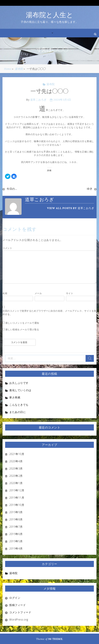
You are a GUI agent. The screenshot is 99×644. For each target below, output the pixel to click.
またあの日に (17, 412)
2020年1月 (16, 483)
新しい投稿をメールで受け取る (22, 329)
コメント (7, 248)
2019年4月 (16, 548)
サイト (70, 293)
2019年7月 (16, 527)
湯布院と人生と (50, 15)
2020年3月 (16, 468)
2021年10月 (17, 454)
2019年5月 (16, 541)
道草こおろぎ (38, 100)
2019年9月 (16, 512)
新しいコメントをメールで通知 (22, 323)
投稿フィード (17, 605)
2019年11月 (17, 497)
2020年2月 (16, 476)
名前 (5, 293)
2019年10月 (17, 505)
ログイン (15, 598)
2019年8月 (16, 519)
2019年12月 (17, 490)
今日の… (12, 189)
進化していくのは (20, 390)
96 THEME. (56, 639)
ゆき (90, 189)
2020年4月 (16, 461)
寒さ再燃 (15, 397)
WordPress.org (19, 619)
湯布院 (51, 84)
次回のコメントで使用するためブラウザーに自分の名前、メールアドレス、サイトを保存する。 (49, 312)
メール (38, 293)
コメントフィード (20, 612)
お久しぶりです (19, 383)
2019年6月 (16, 534)
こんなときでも (19, 405)
